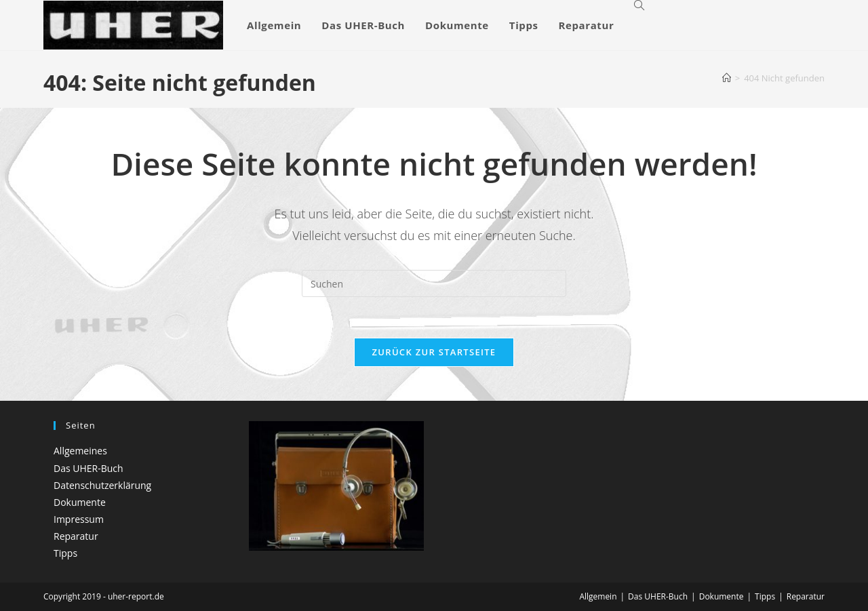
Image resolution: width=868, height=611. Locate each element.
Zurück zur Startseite (434, 352)
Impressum (79, 519)
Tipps (65, 553)
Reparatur (76, 536)
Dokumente (80, 502)
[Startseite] (727, 78)
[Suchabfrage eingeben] (434, 283)
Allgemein (598, 596)
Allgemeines (80, 451)
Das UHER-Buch (88, 468)
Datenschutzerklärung (102, 485)
